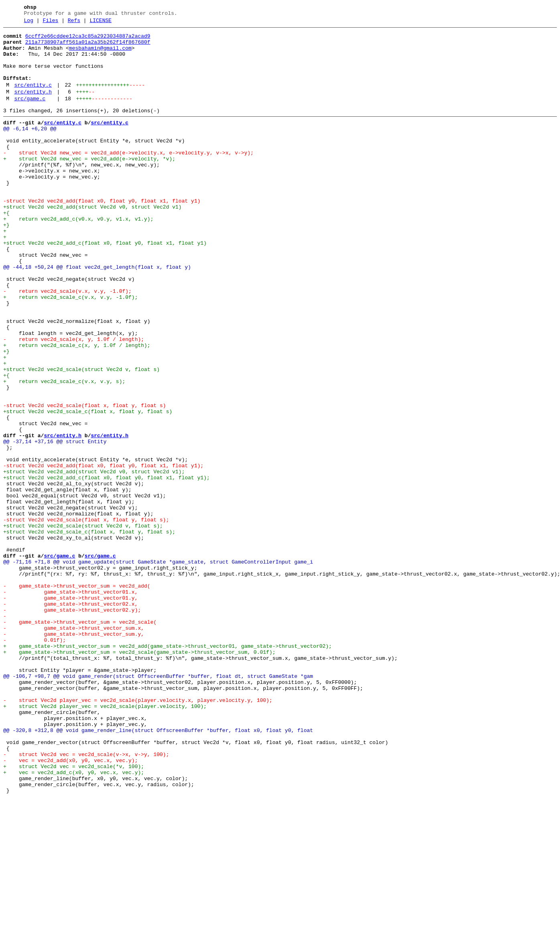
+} (6, 264)
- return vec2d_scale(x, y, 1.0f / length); (74, 401)
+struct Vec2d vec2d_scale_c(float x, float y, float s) (88, 487)
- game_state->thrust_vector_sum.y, (74, 754)
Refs (74, 23)
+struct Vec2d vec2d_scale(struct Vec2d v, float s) (81, 437)
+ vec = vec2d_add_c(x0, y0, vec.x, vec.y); (74, 921)
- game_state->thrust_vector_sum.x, (74, 747)
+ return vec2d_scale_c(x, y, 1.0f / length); (77, 408)
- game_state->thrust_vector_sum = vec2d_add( (77, 697)
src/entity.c (33, 98)
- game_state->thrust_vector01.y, (70, 711)
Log (29, 23)
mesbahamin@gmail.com (100, 54)
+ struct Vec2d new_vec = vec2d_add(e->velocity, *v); (89, 184)
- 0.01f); (34, 762)
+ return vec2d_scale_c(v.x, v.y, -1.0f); (70, 350)
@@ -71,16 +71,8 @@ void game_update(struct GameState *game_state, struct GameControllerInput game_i (158, 668)
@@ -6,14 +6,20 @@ (30, 148)
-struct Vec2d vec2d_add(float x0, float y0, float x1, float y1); (103, 552)
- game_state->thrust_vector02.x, (70, 718)
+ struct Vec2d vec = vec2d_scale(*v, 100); (74, 913)
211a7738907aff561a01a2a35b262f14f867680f (88, 47)
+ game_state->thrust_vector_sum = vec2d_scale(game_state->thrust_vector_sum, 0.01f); (139, 776)
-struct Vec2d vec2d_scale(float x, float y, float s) (85, 480)
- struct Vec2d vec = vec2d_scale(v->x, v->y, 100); (86, 899)
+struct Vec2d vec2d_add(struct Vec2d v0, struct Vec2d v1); (94, 560)
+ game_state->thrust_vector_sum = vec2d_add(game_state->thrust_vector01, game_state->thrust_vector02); (167, 769)
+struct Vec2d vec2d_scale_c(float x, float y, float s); (89, 632)
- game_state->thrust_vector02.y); (72, 726)
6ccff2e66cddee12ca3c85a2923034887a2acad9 (88, 40)
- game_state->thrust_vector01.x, (70, 704)
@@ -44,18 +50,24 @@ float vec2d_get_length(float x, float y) (97, 314)
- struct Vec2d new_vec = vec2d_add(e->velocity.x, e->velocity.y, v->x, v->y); (128, 177)
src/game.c (30, 114)
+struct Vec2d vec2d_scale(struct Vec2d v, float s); (83, 625)
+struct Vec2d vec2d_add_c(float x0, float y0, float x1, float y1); (107, 567)
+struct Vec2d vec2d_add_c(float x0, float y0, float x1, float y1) (105, 285)
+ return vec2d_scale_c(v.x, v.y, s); (64, 451)
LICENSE (100, 23)
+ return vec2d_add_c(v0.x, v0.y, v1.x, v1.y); (78, 256)
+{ (6, 249)
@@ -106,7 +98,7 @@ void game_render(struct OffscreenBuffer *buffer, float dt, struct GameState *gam (158, 805)
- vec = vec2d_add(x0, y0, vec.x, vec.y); (70, 906)
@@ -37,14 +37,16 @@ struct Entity (55, 523)
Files (50, 23)
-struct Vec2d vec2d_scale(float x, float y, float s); (86, 617)
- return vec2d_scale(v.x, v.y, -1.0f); (67, 343)
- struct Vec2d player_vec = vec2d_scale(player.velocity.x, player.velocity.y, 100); (138, 834)
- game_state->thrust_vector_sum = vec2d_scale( (80, 740)
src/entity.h (33, 106)
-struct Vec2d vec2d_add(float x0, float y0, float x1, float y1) (102, 235)
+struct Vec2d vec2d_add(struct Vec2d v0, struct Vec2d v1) (92, 242)
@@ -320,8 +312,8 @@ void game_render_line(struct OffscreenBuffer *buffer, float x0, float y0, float (160, 870)
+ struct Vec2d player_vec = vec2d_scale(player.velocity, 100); (105, 841)
